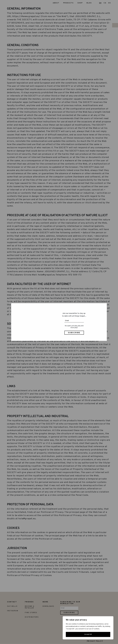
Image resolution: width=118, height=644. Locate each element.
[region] (88, 628)
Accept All (88, 634)
